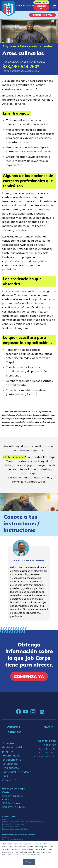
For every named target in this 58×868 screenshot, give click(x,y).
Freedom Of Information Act (14, 824)
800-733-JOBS (47, 749)
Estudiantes (10, 764)
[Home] (9, 9)
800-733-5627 (47, 752)
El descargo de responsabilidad (15, 829)
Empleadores (10, 768)
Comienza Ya (41, 7)
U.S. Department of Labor (13, 840)
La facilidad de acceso (11, 826)
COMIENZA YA (42, 15)
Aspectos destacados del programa (12, 747)
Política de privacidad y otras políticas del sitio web (23, 822)
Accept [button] (29, 862)
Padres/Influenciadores (14, 772)
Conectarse (41, 2)
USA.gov (6, 837)
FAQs (6, 776)
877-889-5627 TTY (45, 756)
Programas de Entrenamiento (20, 46)
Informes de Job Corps (11, 819)
